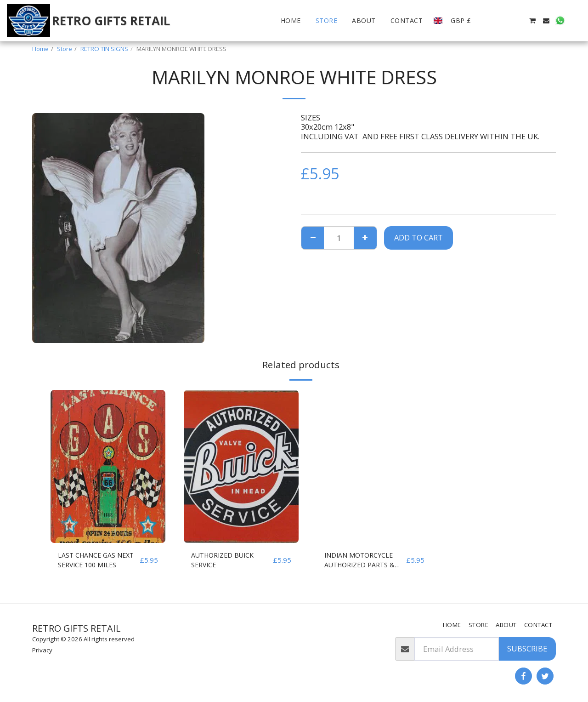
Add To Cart (418, 237)
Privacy (42, 650)
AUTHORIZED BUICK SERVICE (227, 561)
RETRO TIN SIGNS (104, 49)
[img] (108, 466)
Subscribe (527, 648)
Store (65, 49)
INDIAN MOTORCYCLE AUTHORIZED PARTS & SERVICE (365, 562)
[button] (491, 21)
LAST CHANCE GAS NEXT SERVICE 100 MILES (90, 562)
